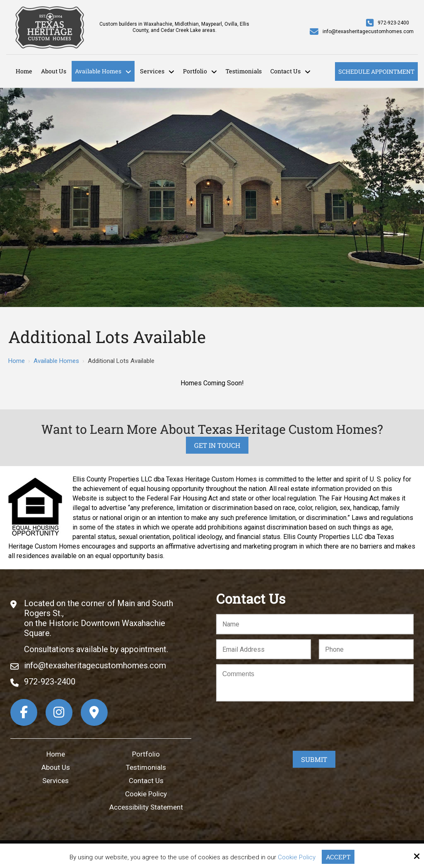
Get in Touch (217, 445)
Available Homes (56, 361)
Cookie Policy (297, 857)
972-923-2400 (393, 23)
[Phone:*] (366, 649)
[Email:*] (264, 649)
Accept (338, 857)
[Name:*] (315, 624)
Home (17, 361)
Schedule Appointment (376, 71)
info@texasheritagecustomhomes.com (368, 31)
